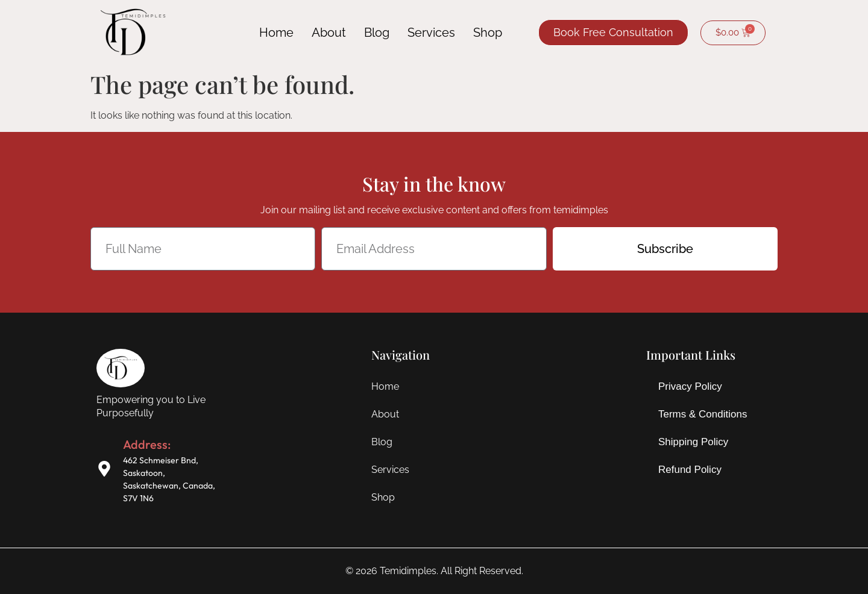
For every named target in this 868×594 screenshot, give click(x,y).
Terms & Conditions (703, 414)
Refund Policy (690, 470)
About (329, 33)
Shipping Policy (693, 442)
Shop (488, 33)
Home (276, 33)
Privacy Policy (690, 386)
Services (431, 33)
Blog (377, 33)
